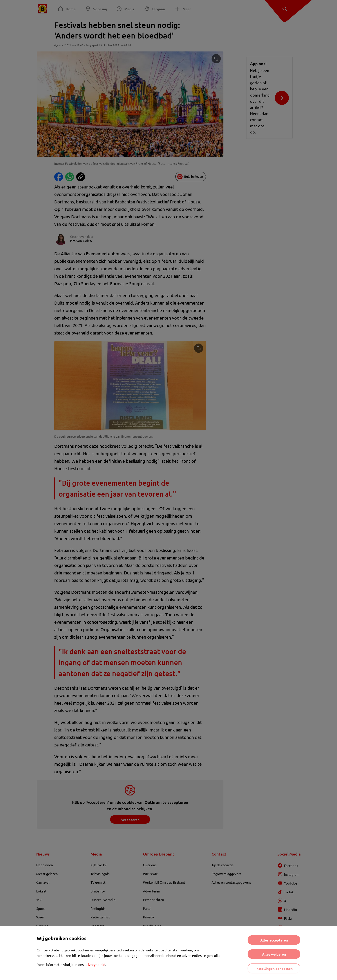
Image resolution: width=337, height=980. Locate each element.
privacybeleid (95, 964)
